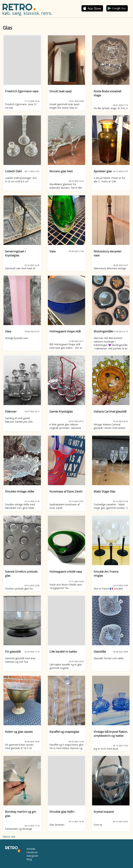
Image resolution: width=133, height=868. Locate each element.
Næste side (9, 837)
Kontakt (31, 849)
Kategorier (32, 856)
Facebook (32, 852)
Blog (29, 859)
